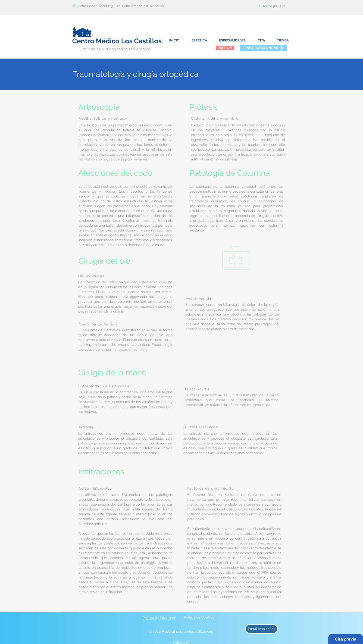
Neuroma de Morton (98, 324)
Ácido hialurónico (95, 488)
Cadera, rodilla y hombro (215, 119)
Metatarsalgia (198, 299)
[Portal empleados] (261, 629)
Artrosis (86, 427)
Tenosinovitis (197, 389)
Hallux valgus (91, 276)
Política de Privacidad (159, 618)
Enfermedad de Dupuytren (104, 386)
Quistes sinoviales (201, 427)
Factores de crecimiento (211, 488)
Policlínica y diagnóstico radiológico (116, 49)
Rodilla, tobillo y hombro (102, 119)
